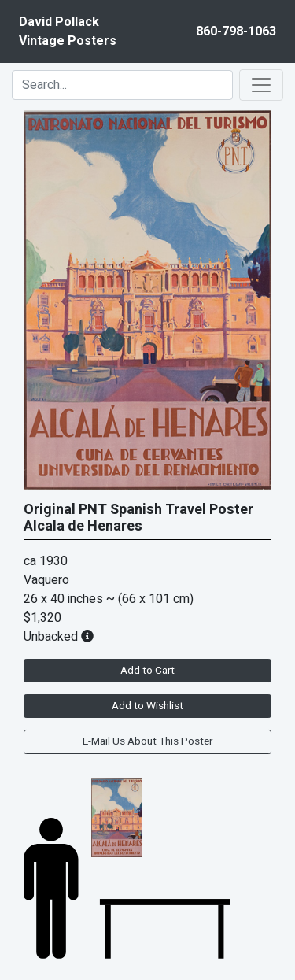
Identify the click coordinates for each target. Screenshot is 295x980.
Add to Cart (147, 671)
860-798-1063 (236, 31)
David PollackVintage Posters (68, 31)
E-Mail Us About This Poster (147, 741)
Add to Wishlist (147, 706)
